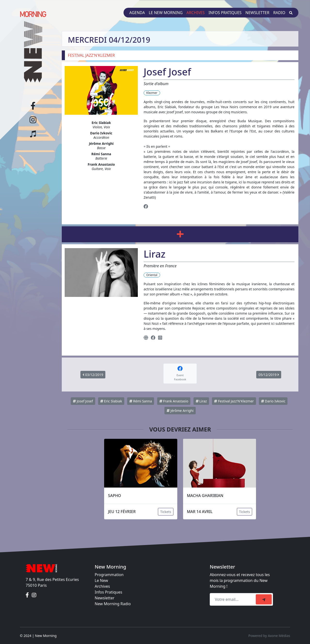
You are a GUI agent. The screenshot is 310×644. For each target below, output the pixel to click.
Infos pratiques (225, 13)
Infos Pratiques (108, 592)
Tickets (166, 512)
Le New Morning (166, 13)
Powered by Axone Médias (269, 636)
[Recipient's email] (233, 599)
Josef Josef (83, 401)
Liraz (201, 401)
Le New (101, 580)
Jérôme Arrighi (180, 411)
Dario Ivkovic (273, 401)
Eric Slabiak (111, 401)
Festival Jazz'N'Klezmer (234, 401)
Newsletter (257, 13)
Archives (196, 13)
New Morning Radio (113, 604)
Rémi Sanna (141, 401)
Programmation (109, 575)
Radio (279, 13)
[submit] (264, 599)
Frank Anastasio (174, 401)
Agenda (137, 13)
